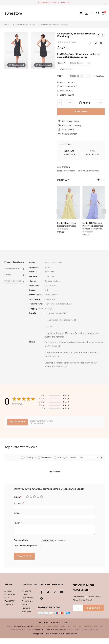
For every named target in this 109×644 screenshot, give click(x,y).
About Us (8, 596)
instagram (55, 598)
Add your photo (21, 545)
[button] (98, 183)
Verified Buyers (30, 462)
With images (62, 462)
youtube (61, 598)
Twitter (96, 43)
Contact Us (10, 600)
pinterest (41, 604)
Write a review (18, 426)
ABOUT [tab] (8, 590)
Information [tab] (29, 590)
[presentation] (104, 214)
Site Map (67, 628)
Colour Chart (28, 603)
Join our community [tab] (51, 590)
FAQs (7, 603)
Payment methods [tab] (49, 613)
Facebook (91, 43)
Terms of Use (44, 628)
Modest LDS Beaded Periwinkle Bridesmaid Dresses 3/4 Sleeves (93, 229)
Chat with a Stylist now (88, 174)
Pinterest (101, 43)
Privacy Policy (56, 628)
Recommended (46, 462)
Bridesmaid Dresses (21, 24)
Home (7, 24)
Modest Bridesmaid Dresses (22, 632)
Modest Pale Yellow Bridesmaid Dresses (67, 228)
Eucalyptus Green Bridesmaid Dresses (51, 635)
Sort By (73, 462)
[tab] (14, 266)
